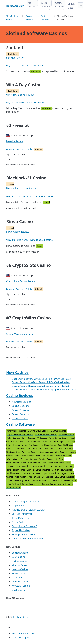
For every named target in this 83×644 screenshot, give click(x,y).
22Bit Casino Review (39, 389)
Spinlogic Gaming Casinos (39, 470)
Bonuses (10, 149)
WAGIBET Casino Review (47, 379)
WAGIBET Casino (21, 586)
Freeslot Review (15, 141)
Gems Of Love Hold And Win (27, 539)
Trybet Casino (19, 561)
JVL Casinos (42, 438)
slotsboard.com (21, 617)
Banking (20, 149)
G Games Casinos (58, 431)
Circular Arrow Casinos (62, 470)
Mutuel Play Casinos (31, 445)
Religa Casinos (14, 438)
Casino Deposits (21, 406)
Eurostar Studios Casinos (59, 463)
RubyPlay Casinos (30, 452)
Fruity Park (18, 522)
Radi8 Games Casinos (25, 456)
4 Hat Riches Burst (22, 518)
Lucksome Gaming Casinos (19, 480)
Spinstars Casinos (51, 473)
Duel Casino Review (23, 379)
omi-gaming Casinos (59, 466)
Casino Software (21, 410)
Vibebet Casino (20, 565)
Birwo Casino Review (18, 232)
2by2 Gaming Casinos (64, 477)
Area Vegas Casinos (24, 477)
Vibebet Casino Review (49, 386)
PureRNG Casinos (66, 434)
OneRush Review (37, 382)
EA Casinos (37, 473)
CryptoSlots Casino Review (21, 281)
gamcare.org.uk (21, 638)
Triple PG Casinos (68, 480)
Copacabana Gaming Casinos (20, 434)
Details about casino (35, 66)
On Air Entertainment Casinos (28, 449)
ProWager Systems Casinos (19, 466)
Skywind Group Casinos (38, 431)
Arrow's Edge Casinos (17, 431)
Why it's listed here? (15, 66)
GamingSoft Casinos (37, 463)
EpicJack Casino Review (63, 389)
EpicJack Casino (20, 553)
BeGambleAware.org (23, 633)
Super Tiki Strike (21, 530)
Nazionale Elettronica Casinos (46, 480)
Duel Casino (18, 590)
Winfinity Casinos (41, 466)
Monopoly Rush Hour (23, 534)
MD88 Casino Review (59, 382)
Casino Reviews (20, 395)
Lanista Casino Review (24, 386)
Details (29, 149)
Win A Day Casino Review (20, 95)
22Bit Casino (19, 557)
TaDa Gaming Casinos (53, 449)
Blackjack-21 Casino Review (21, 188)
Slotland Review (15, 58)
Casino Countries (21, 414)
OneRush (17, 577)
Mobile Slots (72, 6)
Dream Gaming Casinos (38, 441)
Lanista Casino (20, 569)
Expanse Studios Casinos (46, 434)
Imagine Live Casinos (44, 477)
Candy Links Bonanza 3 (24, 526)
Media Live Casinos (45, 456)
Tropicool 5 (18, 506)
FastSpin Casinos (49, 445)
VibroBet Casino (21, 582)
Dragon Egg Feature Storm (27, 501)
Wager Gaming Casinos (18, 459)
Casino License (20, 418)
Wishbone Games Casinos (19, 473)
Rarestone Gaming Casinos (42, 459)
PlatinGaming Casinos (60, 441)
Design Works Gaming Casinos (53, 452)
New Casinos (17, 372)
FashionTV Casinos (63, 456)
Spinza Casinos (29, 438)
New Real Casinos (21, 402)
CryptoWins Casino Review (21, 334)
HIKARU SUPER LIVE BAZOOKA (29, 510)
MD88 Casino (19, 573)
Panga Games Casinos (59, 438)
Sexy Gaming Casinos (47, 484)
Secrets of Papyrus (22, 514)
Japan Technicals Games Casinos (22, 484)
